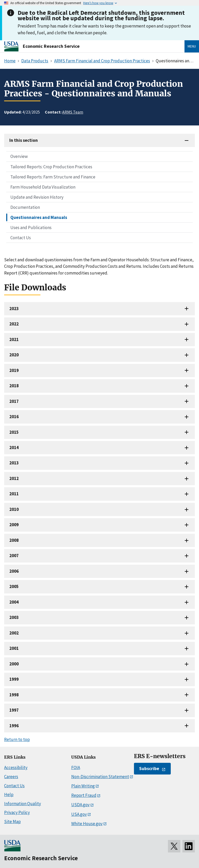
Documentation (25, 207)
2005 (14, 586)
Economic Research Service (51, 46)
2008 (14, 540)
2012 (14, 478)
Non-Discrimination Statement (100, 777)
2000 (14, 664)
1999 (14, 679)
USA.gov (79, 814)
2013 (14, 463)
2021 (14, 339)
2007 (14, 556)
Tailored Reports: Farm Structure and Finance (53, 177)
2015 (14, 432)
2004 (14, 602)
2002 (14, 633)
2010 (14, 509)
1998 (14, 695)
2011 (14, 494)
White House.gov (87, 824)
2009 (14, 525)
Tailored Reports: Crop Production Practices (51, 167)
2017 (14, 401)
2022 (14, 324)
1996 (14, 726)
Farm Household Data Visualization (43, 187)
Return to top (17, 739)
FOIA (76, 767)
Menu (192, 46)
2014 (14, 448)
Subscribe (149, 769)
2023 (14, 309)
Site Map (12, 822)
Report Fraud (84, 795)
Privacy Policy (17, 812)
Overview (19, 156)
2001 (14, 648)
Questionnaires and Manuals (39, 217)
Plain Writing (83, 786)
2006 (14, 571)
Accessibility (16, 767)
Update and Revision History (37, 197)
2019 (14, 370)
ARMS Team (73, 112)
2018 (14, 386)
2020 (14, 355)
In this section (24, 140)
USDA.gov (80, 805)
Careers (11, 777)
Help (9, 794)
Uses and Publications (31, 228)
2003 (14, 617)
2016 (14, 417)
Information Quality (23, 804)
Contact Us (21, 238)
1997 (14, 710)
